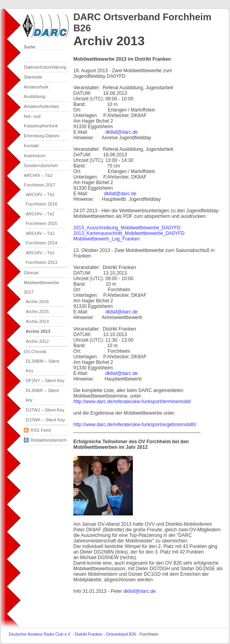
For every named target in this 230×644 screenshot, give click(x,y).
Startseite (33, 77)
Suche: (31, 47)
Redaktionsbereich (45, 439)
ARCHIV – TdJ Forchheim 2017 (40, 180)
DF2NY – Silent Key (45, 381)
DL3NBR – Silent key (42, 395)
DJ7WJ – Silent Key (45, 410)
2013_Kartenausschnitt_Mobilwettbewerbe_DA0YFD (129, 233)
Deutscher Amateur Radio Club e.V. (40, 634)
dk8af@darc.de (122, 132)
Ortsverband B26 (121, 634)
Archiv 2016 (37, 302)
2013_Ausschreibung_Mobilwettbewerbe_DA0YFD (127, 228)
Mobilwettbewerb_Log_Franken (106, 239)
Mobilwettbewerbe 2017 (41, 287)
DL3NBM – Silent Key (42, 366)
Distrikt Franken (88, 634)
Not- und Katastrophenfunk (41, 121)
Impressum (34, 156)
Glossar (31, 273)
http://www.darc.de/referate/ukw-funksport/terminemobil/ (132, 402)
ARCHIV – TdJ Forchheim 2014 (42, 238)
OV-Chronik (35, 352)
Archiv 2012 (37, 341)
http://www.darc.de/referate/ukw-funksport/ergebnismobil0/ (135, 425)
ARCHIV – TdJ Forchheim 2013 (42, 258)
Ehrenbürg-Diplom (41, 136)
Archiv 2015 (37, 311)
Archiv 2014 (37, 321)
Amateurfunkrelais (41, 106)
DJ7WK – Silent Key (45, 420)
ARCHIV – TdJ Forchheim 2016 (42, 199)
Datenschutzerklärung (45, 67)
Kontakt (31, 146)
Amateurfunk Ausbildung (36, 92)
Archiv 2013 (38, 331)
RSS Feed (37, 429)
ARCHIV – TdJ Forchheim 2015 (42, 219)
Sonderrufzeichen (41, 165)
